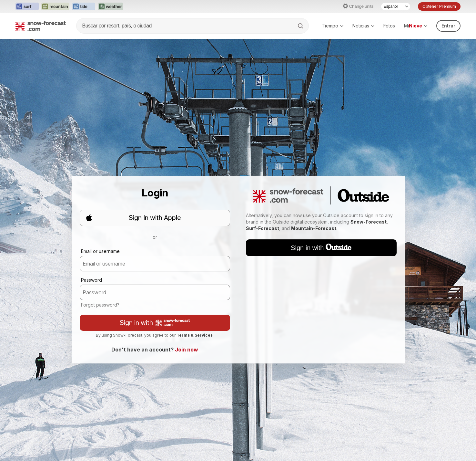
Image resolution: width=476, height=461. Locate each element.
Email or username (100, 251)
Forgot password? (100, 305)
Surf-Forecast (263, 228)
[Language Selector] (396, 6)
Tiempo (333, 26)
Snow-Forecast (369, 222)
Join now (187, 350)
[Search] (301, 26)
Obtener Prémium (439, 6)
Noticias (363, 26)
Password (91, 280)
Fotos (389, 26)
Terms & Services (195, 335)
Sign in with (155, 323)
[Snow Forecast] (41, 26)
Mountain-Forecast (314, 228)
